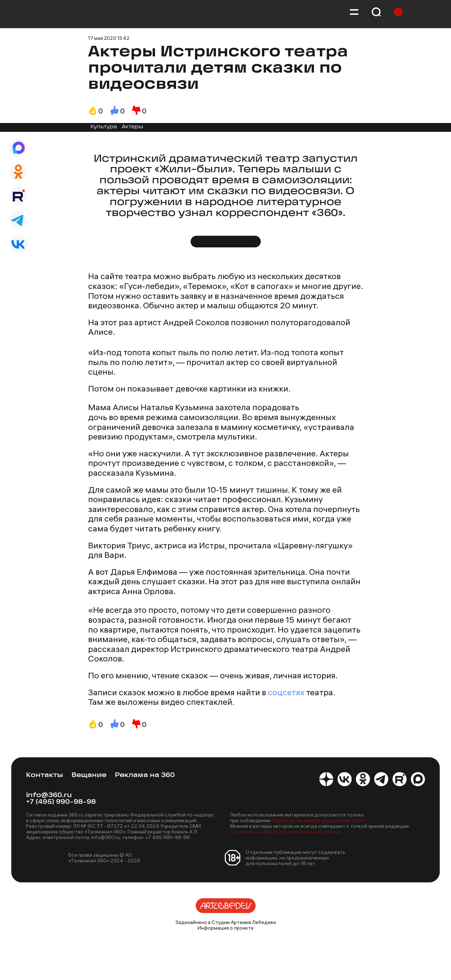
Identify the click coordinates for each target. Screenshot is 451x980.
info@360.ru (49, 796)
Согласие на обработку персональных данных (285, 832)
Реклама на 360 (145, 775)
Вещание (89, 775)
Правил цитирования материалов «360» (319, 820)
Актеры (132, 127)
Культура (104, 127)
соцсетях (286, 692)
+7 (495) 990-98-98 (61, 802)
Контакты (45, 775)
